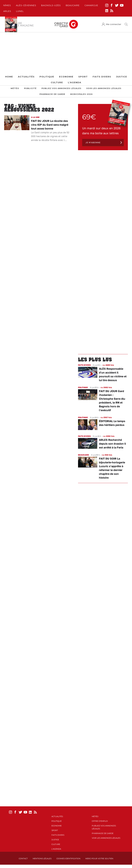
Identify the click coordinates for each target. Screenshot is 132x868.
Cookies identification (68, 859)
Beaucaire (73, 5)
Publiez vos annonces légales (61, 88)
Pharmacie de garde (52, 94)
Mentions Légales (42, 859)
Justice (122, 77)
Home (9, 77)
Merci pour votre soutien (99, 859)
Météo (15, 88)
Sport (83, 77)
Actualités (26, 77)
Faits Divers (102, 77)
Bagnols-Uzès (51, 5)
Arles (7, 11)
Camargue (91, 5)
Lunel (20, 11)
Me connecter (114, 24)
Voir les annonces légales (104, 88)
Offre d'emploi (100, 821)
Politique (47, 77)
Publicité (30, 88)
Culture (57, 82)
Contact (23, 859)
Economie (66, 77)
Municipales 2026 (81, 94)
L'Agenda (75, 82)
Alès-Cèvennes (26, 5)
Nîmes (7, 5)
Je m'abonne (93, 142)
